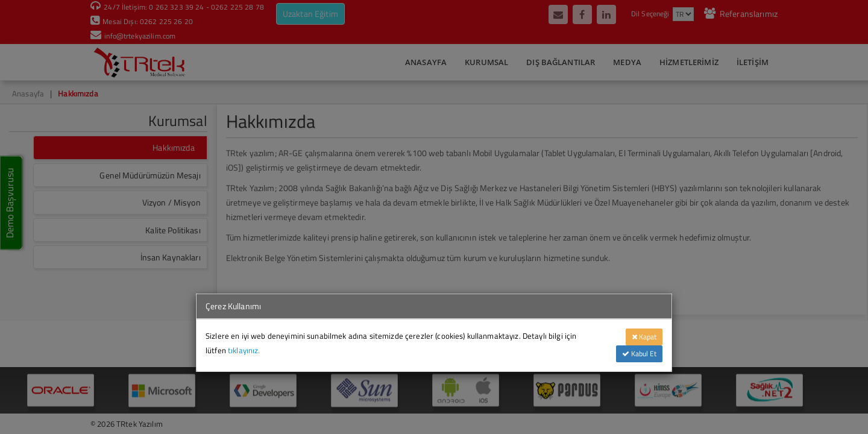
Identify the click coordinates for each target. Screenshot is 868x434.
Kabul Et (639, 354)
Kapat (644, 337)
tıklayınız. (244, 350)
